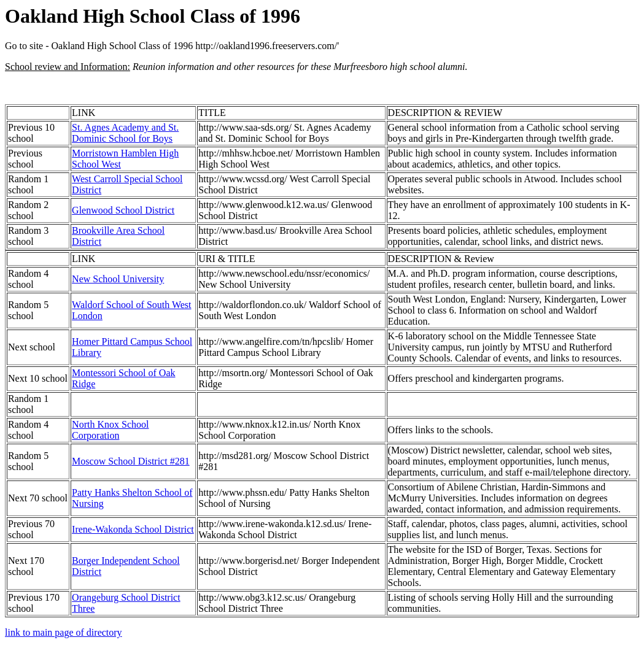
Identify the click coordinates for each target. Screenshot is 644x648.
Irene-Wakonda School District (133, 529)
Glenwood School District (123, 210)
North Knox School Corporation (110, 430)
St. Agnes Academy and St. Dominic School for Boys (125, 133)
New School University (118, 279)
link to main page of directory (64, 632)
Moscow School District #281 (131, 461)
